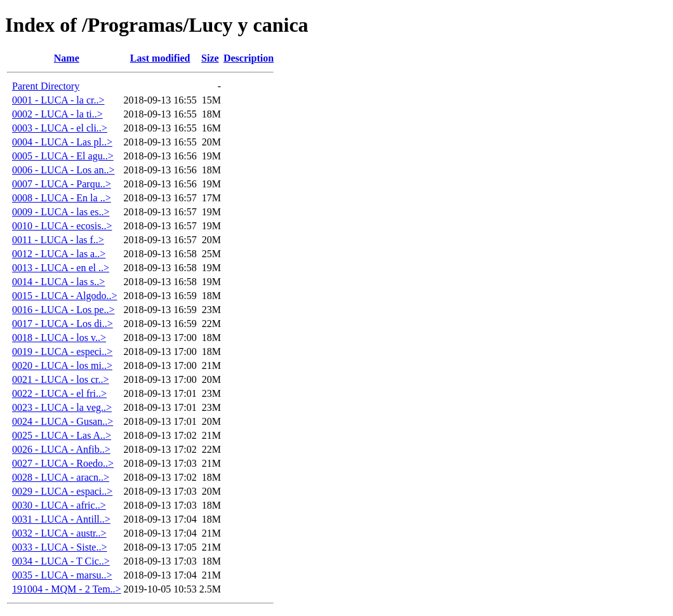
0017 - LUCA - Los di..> (63, 324)
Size (210, 58)
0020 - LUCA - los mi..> (62, 365)
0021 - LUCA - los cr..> (61, 379)
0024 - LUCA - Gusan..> (63, 421)
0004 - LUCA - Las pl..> (62, 142)
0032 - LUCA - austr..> (59, 533)
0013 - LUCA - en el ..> (61, 268)
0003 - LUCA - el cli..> (60, 128)
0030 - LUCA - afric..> (59, 505)
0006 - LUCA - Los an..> (63, 170)
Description (249, 58)
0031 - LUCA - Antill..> (61, 519)
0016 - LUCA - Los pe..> (63, 310)
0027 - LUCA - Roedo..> (63, 463)
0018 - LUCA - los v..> (59, 338)
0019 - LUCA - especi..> (62, 352)
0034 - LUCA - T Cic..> (61, 561)
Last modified (160, 58)
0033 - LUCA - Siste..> (59, 547)
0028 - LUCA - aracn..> (61, 477)
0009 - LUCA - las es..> (61, 212)
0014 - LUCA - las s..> (58, 282)
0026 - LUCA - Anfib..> (61, 449)
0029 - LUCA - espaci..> (62, 491)
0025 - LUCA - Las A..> (62, 435)
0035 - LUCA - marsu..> (62, 575)
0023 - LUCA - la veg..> (62, 407)
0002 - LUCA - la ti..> (57, 114)
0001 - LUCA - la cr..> (58, 100)
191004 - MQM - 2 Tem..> (67, 589)
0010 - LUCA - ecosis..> (62, 226)
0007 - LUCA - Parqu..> (62, 184)
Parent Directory (46, 86)
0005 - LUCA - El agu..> (63, 156)
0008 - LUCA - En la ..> (62, 198)
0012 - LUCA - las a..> (59, 254)
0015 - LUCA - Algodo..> (64, 296)
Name (67, 58)
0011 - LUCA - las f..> (58, 240)
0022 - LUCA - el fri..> (59, 393)
